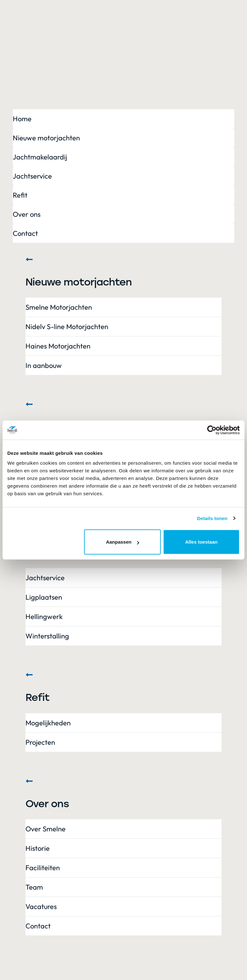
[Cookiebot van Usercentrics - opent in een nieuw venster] (212, 430)
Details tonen (212, 518)
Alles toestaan (201, 542)
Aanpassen (123, 542)
